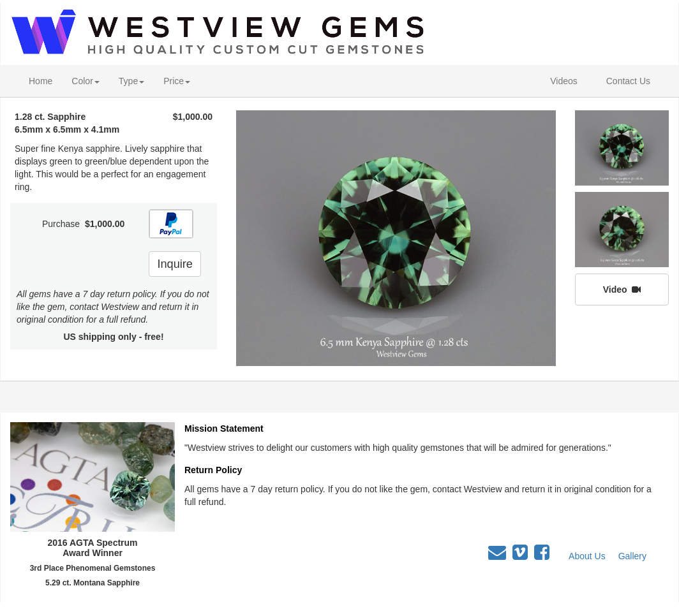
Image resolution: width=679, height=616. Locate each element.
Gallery (632, 556)
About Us (587, 556)
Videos (564, 81)
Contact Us (628, 81)
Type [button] (131, 81)
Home (41, 81)
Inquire (175, 264)
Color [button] (85, 81)
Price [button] (177, 81)
